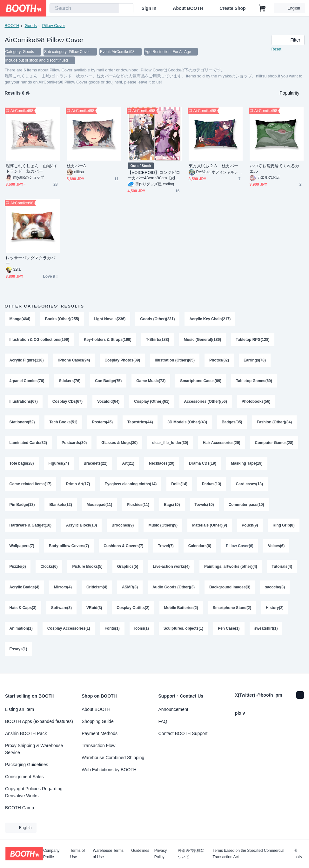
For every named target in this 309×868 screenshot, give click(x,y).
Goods (31, 26)
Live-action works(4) (203, 571)
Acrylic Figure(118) (27, 361)
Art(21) (128, 466)
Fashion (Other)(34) (275, 424)
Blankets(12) (61, 508)
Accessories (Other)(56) (206, 403)
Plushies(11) (138, 508)
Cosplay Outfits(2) (168, 613)
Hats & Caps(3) (57, 613)
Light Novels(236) (110, 320)
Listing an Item (20, 709)
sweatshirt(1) (21, 655)
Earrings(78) (255, 361)
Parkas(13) (212, 487)
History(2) (18, 634)
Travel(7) (202, 550)
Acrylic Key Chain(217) (210, 320)
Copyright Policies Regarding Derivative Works (34, 792)
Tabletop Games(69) (254, 382)
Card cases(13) (249, 487)
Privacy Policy (161, 854)
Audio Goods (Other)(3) (209, 592)
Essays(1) (57, 655)
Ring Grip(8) (20, 550)
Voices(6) (18, 571)
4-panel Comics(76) (27, 382)
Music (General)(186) (203, 341)
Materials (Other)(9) (210, 529)
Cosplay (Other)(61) (152, 403)
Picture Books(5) (119, 571)
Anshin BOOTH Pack (26, 733)
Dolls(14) (180, 487)
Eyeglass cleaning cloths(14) (131, 487)
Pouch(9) (250, 529)
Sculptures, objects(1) (216, 634)
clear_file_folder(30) (170, 445)
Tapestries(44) (140, 424)
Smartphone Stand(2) (267, 613)
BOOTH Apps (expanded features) (39, 721)
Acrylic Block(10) (81, 529)
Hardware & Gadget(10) (31, 529)
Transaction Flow (98, 745)
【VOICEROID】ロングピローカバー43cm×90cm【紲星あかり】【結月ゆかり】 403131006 (154, 176)
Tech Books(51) (64, 424)
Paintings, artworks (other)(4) (262, 571)
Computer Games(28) (274, 445)
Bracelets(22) (95, 466)
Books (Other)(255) (62, 320)
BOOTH (12, 26)
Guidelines (140, 851)
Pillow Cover (54, 26)
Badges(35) (232, 424)
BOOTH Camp (20, 808)
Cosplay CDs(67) (67, 403)
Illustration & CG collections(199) (40, 341)
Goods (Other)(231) (158, 320)
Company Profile (51, 854)
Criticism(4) (132, 592)
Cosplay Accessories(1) (101, 634)
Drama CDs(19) (203, 466)
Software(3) (96, 613)
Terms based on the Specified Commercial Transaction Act (248, 854)
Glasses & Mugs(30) (120, 445)
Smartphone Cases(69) (201, 382)
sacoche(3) (20, 613)
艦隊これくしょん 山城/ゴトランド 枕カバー (31, 169)
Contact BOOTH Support (183, 733)
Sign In (149, 8)
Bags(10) (172, 508)
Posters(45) (102, 424)
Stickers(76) (70, 382)
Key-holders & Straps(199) (108, 341)
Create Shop (232, 8)
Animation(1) (54, 634)
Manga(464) (20, 320)
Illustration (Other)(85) (175, 361)
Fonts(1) (145, 634)
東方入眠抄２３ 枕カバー (214, 166)
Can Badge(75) (109, 382)
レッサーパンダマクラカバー (31, 261)
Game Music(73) (151, 382)
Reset (276, 50)
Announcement (173, 709)
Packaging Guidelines (27, 765)
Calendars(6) (236, 550)
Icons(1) (174, 634)
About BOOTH (188, 8)
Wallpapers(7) (58, 550)
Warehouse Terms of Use (108, 854)
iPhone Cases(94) (74, 361)
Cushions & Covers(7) (160, 550)
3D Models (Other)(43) (188, 424)
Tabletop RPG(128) (253, 341)
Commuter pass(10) (246, 508)
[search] (113, 9)
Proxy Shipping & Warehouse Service (34, 749)
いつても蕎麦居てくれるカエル (275, 169)
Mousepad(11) (100, 508)
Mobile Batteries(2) (216, 613)
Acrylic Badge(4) (60, 592)
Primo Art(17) (78, 487)
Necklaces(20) (162, 466)
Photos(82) (219, 361)
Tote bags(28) (22, 466)
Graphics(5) (159, 571)
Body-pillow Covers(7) (106, 550)
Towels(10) (204, 508)
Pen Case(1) (262, 634)
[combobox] (84, 8)
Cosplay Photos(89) (123, 361)
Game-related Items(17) (31, 487)
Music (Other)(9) (163, 529)
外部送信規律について (191, 854)
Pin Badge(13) (22, 508)
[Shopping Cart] (262, 8)
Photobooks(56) (256, 403)
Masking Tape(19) (247, 466)
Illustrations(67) (24, 403)
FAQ (163, 721)
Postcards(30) (74, 445)
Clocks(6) (80, 571)
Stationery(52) (22, 424)
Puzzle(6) (49, 571)
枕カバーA (76, 166)
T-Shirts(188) (158, 341)
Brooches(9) (123, 529)
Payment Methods (100, 733)
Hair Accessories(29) (222, 445)
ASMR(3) (165, 592)
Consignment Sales (24, 777)
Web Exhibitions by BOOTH (109, 770)
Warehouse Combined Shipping (113, 758)
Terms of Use (77, 854)
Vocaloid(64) (108, 403)
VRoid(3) (129, 613)
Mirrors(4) (98, 592)
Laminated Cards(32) (28, 445)
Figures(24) (59, 466)
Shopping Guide (97, 721)
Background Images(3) (265, 592)
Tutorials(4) (20, 592)
